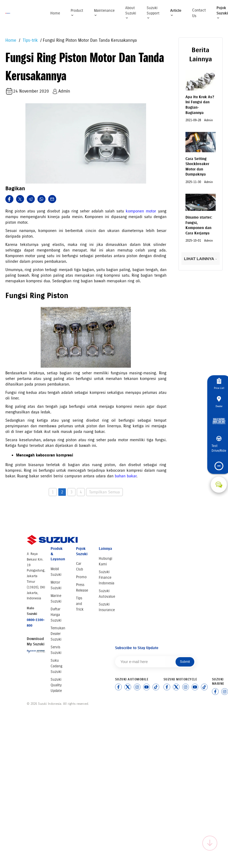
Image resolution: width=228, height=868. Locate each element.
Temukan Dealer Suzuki (58, 634)
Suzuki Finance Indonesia (107, 578)
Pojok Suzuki (222, 13)
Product (77, 13)
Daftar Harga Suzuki (56, 615)
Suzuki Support (153, 13)
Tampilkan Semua (104, 492)
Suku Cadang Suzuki (56, 666)
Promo (81, 577)
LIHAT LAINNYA (201, 259)
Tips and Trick (80, 604)
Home (55, 13)
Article (176, 13)
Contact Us (199, 13)
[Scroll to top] (210, 843)
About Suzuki (131, 13)
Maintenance (104, 13)
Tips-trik (30, 40)
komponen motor (141, 211)
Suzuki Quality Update (56, 685)
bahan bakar (126, 476)
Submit (185, 662)
